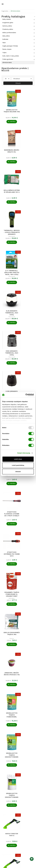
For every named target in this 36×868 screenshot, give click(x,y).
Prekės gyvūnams (8, 59)
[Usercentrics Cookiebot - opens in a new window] (26, 395)
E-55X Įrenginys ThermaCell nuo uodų (27, 217)
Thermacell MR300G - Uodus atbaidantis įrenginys (27, 144)
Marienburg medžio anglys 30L (27, 107)
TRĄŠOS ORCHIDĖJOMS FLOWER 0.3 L (9, 721)
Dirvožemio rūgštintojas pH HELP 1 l (9, 543)
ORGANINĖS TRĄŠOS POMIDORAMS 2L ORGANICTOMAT (9, 326)
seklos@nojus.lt (6, 833)
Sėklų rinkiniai (7, 19)
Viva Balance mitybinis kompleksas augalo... (9, 580)
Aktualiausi (23, 79)
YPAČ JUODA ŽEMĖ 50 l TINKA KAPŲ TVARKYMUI (27, 651)
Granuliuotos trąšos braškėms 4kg (27, 543)
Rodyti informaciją (24, 453)
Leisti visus (18, 459)
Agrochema (9, 690)
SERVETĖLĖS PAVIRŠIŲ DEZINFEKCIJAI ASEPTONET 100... (27, 686)
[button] (33, 836)
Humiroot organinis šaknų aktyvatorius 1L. (27, 506)
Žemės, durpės (7, 49)
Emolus (27, 330)
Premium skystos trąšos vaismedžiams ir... (27, 615)
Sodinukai (5, 39)
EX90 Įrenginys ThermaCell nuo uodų (9, 217)
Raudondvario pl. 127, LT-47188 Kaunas (14, 828)
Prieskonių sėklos (8, 29)
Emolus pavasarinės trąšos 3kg (27, 326)
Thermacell (27, 148)
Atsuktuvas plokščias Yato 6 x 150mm (9, 651)
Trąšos (4, 53)
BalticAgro (9, 330)
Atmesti (18, 472)
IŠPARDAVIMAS (7, 63)
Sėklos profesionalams (9, 33)
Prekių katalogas (13, 16)
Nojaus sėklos (9, 619)
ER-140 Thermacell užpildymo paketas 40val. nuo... (9, 254)
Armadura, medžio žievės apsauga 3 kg (9, 362)
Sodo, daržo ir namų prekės (11, 56)
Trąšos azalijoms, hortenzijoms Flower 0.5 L (27, 721)
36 (7, 79)
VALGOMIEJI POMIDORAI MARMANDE (9, 615)
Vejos (4, 43)
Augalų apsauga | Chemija (10, 46)
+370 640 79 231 (7, 831)
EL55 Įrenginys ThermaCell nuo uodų (27, 181)
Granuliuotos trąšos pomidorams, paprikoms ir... (27, 362)
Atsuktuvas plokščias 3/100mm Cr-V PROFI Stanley (9, 291)
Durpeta (27, 655)
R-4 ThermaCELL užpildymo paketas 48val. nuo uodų (9, 181)
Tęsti (33, 743)
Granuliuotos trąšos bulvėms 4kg (9, 107)
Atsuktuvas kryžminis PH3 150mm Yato (27, 291)
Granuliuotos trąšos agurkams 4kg (9, 506)
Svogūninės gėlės (8, 23)
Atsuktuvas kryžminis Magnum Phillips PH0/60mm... (27, 254)
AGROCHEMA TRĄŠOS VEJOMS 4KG (9, 686)
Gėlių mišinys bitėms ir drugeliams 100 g (9, 144)
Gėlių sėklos (6, 36)
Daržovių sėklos (7, 26)
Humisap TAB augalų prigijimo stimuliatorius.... (27, 580)
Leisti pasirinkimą (18, 465)
